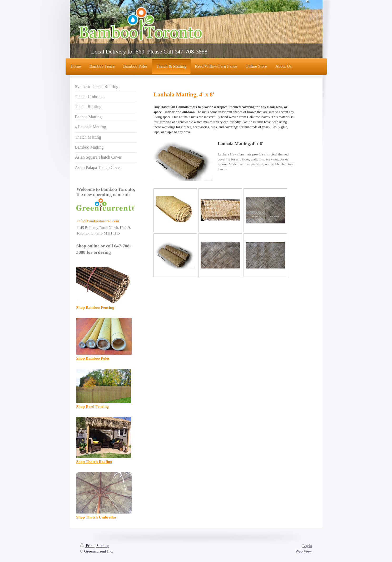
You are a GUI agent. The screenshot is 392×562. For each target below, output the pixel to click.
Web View (304, 551)
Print (88, 546)
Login (307, 546)
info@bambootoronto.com (98, 221)
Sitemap (103, 546)
